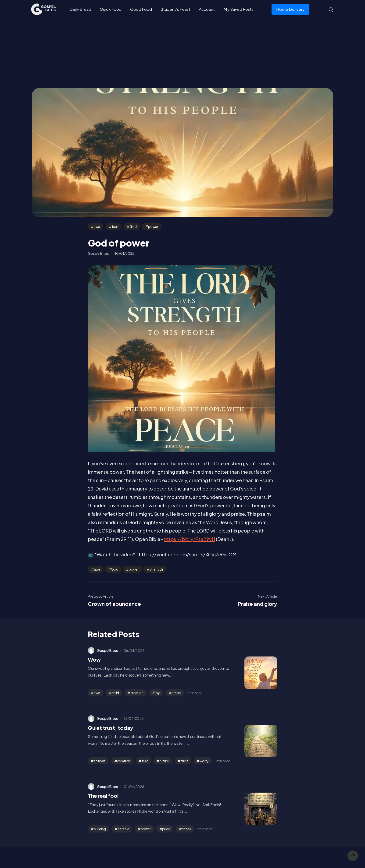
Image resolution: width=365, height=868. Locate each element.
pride (166, 829)
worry (204, 761)
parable (123, 829)
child (115, 693)
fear (115, 226)
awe (97, 226)
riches (186, 829)
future (164, 761)
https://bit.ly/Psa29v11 (190, 539)
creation (137, 693)
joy (157, 693)
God (133, 226)
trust (184, 761)
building (100, 829)
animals (100, 761)
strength (156, 569)
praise (176, 693)
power (153, 226)
